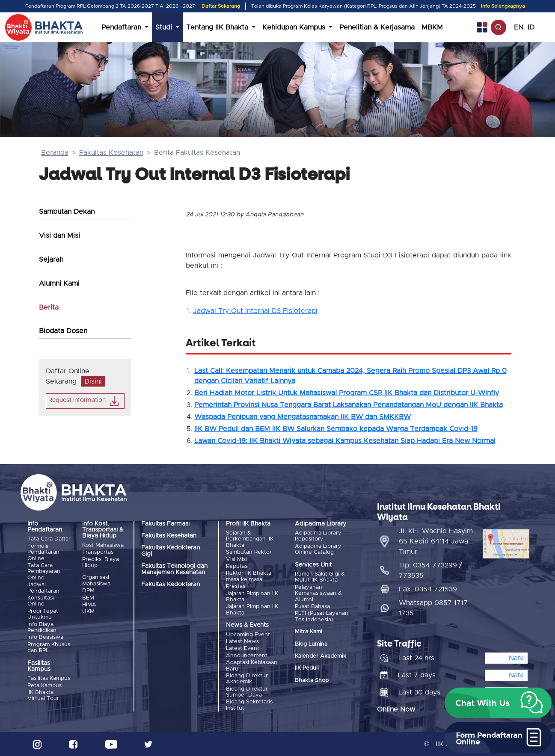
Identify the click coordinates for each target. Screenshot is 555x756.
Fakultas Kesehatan (111, 153)
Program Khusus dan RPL (49, 648)
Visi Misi (236, 560)
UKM (88, 612)
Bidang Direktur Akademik (247, 679)
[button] (498, 703)
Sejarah (51, 260)
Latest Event (243, 648)
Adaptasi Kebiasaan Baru (252, 666)
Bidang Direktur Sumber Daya (247, 692)
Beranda (55, 153)
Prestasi (236, 586)
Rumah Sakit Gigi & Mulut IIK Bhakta (320, 577)
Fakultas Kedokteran (171, 585)
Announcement (247, 656)
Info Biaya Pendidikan (42, 628)
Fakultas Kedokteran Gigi (171, 551)
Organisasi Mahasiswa (96, 580)
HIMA (89, 605)
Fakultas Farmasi (165, 524)
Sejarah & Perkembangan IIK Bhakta (250, 539)
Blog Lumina (311, 644)
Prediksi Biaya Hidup (101, 563)
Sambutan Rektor (249, 552)
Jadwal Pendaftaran (43, 588)
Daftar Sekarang (221, 6)
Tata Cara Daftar (49, 539)
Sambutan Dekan (67, 212)
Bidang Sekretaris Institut (249, 705)
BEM (88, 598)
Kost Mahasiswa (103, 545)
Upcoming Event (248, 635)
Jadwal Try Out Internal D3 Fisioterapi (255, 311)
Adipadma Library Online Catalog (318, 549)
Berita (49, 307)
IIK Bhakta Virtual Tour (43, 695)
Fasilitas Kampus (49, 678)
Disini (93, 381)
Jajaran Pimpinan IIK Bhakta (252, 597)
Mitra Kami (309, 632)
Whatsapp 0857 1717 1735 (433, 608)
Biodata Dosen (63, 331)
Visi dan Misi (59, 236)
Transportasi (98, 552)
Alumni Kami (59, 283)
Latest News (242, 642)
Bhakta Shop (312, 681)
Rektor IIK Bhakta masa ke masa (249, 576)
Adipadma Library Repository (318, 536)
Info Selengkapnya (503, 6)
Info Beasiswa (45, 637)
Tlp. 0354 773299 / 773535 (430, 570)
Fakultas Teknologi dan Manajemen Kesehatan (174, 569)
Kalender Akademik (321, 656)
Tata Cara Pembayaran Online (44, 572)
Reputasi (237, 566)
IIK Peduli (307, 668)
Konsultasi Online (41, 601)
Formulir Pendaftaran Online (43, 552)
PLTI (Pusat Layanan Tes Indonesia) (322, 616)
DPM (88, 591)
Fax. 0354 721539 (428, 589)
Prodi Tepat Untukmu (43, 614)
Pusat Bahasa (312, 607)
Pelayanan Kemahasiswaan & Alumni (318, 594)
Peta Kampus (45, 686)
